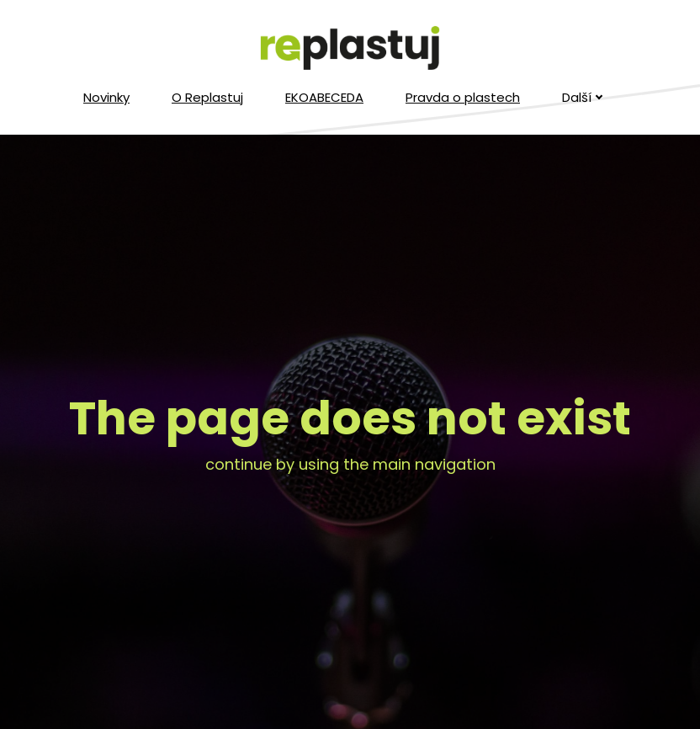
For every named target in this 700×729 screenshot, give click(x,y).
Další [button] (583, 97)
